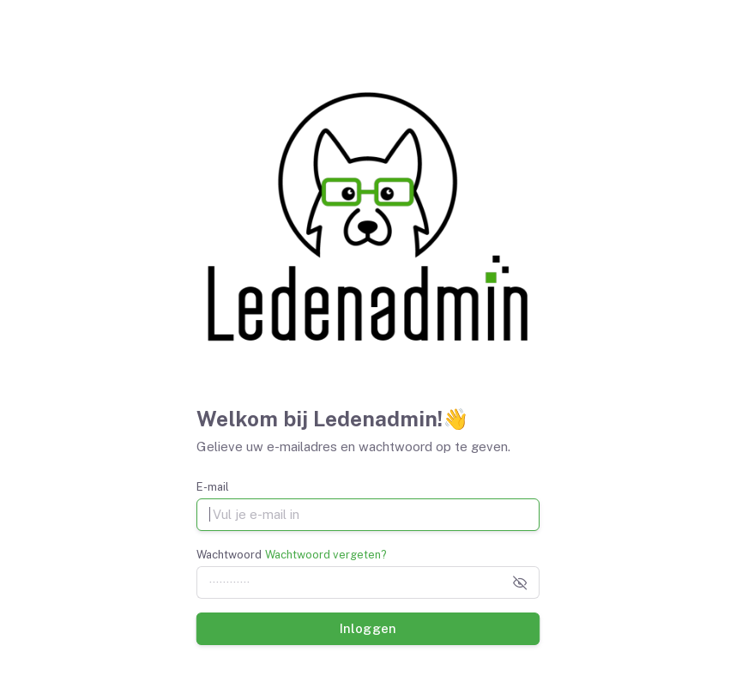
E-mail (213, 487)
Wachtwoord (229, 555)
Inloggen (368, 628)
